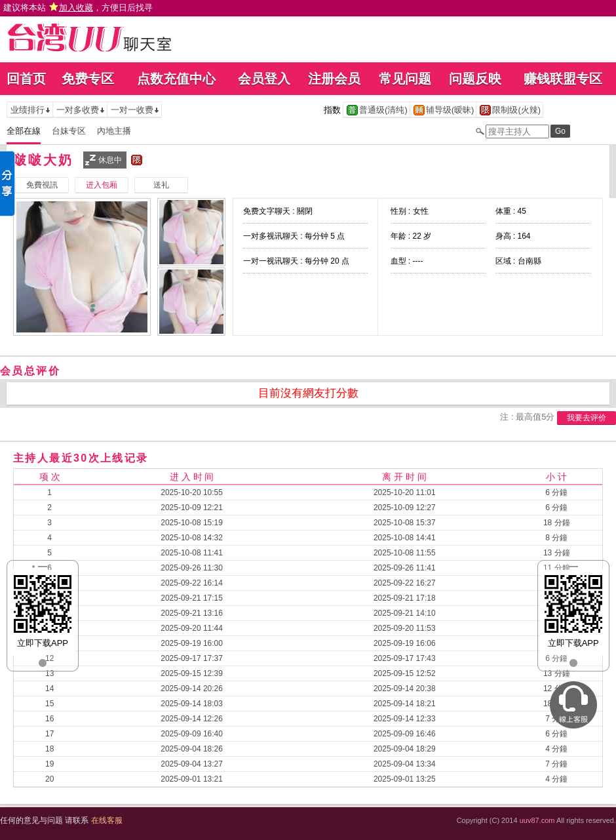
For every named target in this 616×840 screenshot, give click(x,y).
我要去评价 (587, 418)
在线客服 (107, 820)
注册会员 (334, 79)
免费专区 (88, 79)
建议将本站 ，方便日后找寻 (78, 8)
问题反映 (475, 79)
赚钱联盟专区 (563, 79)
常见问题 (405, 79)
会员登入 (264, 79)
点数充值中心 (176, 79)
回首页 (26, 79)
